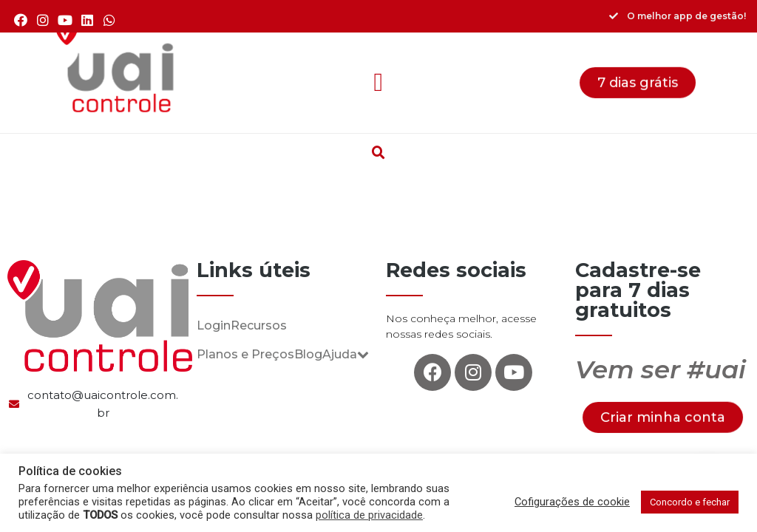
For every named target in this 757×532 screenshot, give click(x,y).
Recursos (259, 325)
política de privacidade (369, 515)
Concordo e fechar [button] (690, 502)
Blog (308, 354)
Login (214, 325)
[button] (378, 83)
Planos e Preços (245, 354)
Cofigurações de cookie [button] (572, 502)
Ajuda (346, 354)
